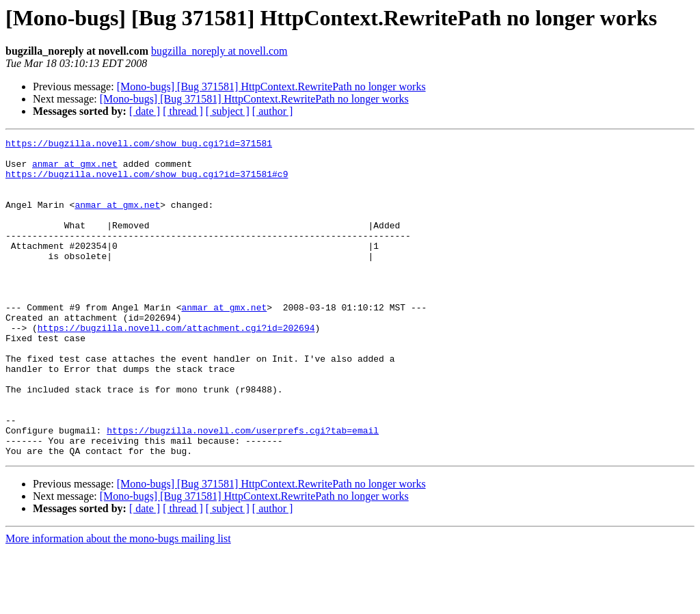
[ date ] (145, 111)
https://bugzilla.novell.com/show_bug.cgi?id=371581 (139, 145)
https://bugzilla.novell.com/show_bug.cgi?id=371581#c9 (147, 182)
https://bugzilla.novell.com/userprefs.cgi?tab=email (243, 490)
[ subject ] (228, 111)
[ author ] (273, 111)
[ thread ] (183, 111)
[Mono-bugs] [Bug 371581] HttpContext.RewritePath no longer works (271, 86)
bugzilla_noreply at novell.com (219, 51)
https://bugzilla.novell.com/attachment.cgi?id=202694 (176, 366)
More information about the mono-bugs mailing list (118, 602)
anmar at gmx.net (75, 170)
